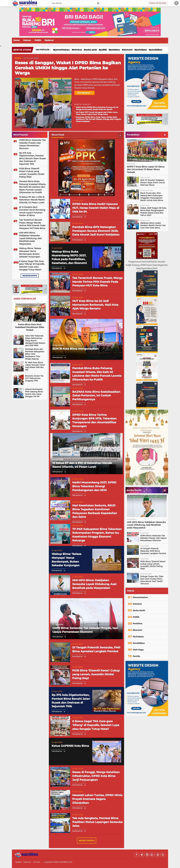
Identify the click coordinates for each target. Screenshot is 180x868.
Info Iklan (36, 862)
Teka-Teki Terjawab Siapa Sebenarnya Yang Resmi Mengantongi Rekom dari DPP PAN (35, 341)
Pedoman (27, 862)
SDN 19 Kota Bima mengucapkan (75, 349)
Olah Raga (138, 650)
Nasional (49, 40)
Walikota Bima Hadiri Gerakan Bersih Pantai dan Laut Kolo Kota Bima (153, 225)
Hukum (27, 40)
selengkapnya (30, 276)
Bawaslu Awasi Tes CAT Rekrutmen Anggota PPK (34, 378)
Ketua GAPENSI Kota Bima (70, 746)
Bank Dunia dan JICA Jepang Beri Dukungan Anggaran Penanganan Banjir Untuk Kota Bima (152, 197)
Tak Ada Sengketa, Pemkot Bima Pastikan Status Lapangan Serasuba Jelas (97, 822)
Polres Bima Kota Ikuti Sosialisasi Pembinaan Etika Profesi (30, 327)
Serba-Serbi (91, 50)
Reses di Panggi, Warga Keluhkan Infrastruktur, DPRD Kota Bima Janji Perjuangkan (96, 776)
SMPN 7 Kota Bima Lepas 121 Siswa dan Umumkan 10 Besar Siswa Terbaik (146, 169)
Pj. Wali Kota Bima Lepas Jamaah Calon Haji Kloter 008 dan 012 (35, 366)
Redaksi (19, 862)
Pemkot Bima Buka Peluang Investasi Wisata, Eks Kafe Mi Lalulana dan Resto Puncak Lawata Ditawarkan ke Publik (33, 187)
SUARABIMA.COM (65, 862)
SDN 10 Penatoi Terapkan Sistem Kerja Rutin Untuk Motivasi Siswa (153, 182)
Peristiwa (115, 50)
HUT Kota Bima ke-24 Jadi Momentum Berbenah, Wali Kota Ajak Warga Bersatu (95, 305)
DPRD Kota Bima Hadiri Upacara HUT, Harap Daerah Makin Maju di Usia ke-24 (96, 208)
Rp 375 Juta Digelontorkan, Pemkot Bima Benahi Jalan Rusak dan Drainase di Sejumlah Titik (33, 158)
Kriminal (77, 50)
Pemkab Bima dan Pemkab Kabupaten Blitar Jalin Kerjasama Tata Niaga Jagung (35, 354)
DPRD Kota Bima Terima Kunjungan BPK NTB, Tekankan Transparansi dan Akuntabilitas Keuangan (94, 420)
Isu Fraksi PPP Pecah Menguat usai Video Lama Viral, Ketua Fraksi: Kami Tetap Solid (97, 113)
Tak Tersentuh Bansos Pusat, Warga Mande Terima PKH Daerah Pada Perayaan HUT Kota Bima (32, 224)
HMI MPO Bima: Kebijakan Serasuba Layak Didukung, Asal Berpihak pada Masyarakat (30, 238)
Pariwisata (141, 50)
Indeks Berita (87, 841)
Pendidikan (156, 50)
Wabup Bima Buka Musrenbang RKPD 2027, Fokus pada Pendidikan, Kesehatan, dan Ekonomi (69, 257)
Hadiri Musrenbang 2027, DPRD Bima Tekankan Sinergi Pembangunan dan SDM (94, 486)
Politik (38, 40)
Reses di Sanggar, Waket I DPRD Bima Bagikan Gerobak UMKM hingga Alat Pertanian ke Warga (68, 68)
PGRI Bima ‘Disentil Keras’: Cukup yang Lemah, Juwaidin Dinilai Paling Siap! (32, 173)
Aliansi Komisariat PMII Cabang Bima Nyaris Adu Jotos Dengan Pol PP (34, 393)
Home (16, 40)
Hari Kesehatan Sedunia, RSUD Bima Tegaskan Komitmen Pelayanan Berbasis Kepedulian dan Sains (95, 511)
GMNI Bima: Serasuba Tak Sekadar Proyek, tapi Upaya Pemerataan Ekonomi (32, 144)
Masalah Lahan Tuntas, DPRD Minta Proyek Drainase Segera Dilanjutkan (97, 799)
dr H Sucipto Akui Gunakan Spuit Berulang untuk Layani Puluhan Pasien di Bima (32, 211)
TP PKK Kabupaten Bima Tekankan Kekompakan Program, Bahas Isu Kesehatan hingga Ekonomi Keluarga (97, 535)
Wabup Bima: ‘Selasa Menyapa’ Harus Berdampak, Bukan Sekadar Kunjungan (30, 252)
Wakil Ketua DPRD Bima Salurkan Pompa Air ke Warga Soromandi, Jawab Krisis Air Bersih (97, 108)
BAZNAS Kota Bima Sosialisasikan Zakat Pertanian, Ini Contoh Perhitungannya (96, 396)
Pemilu (136, 656)
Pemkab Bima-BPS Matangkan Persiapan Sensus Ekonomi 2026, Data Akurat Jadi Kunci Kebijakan (96, 231)
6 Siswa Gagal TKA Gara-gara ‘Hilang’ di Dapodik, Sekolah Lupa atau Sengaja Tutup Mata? (32, 265)
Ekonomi (128, 50)
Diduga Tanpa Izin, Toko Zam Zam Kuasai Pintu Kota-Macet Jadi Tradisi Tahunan (152, 580)
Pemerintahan (62, 50)
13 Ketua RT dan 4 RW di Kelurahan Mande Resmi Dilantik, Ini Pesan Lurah (32, 200)
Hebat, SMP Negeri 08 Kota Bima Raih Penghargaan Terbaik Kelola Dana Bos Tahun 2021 (153, 212)
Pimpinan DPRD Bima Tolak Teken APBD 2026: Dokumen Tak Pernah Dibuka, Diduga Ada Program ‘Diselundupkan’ (99, 119)
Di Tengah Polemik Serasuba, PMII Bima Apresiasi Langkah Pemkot (96, 649)
